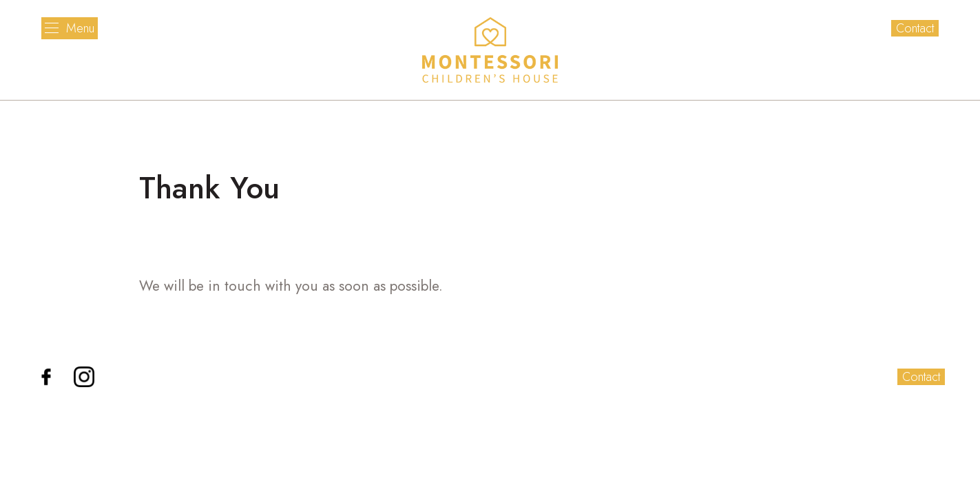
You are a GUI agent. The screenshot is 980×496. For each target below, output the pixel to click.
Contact (915, 28)
